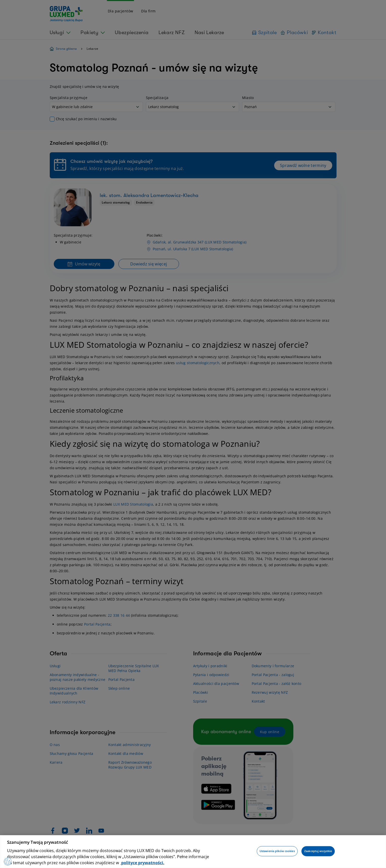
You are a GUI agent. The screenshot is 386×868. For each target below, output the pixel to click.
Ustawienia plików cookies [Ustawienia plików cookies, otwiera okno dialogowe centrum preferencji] (277, 851)
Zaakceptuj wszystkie (318, 851)
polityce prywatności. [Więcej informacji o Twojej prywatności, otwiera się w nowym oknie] (142, 863)
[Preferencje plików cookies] (9, 860)
